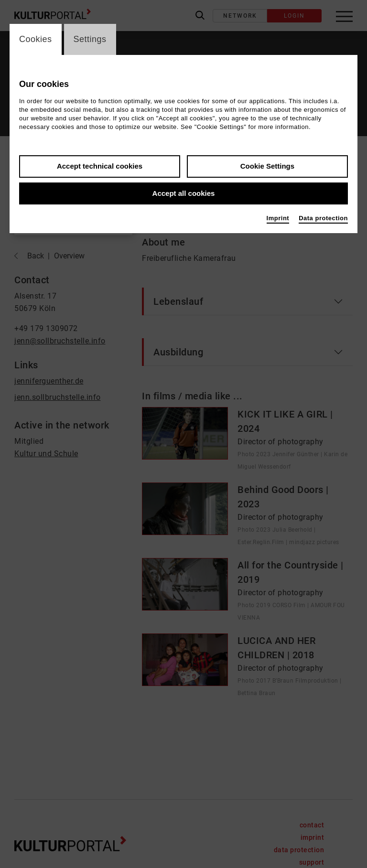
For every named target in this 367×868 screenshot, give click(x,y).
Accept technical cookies (100, 166)
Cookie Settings (267, 166)
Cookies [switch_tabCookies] (36, 39)
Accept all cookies (184, 193)
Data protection (323, 218)
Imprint (278, 218)
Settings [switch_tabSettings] (90, 39)
